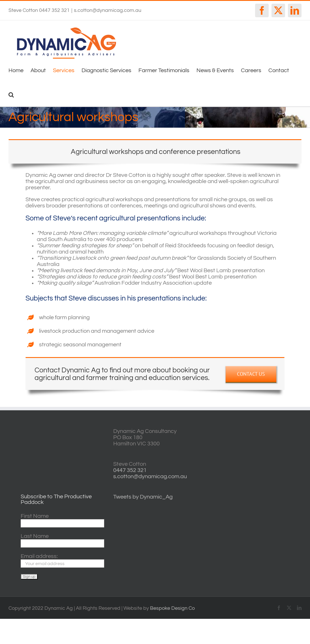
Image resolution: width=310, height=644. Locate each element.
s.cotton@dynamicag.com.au (108, 10)
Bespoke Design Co (172, 608)
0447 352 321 (130, 470)
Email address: (39, 556)
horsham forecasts (277, 485)
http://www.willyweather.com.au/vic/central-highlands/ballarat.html (277, 467)
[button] (11, 94)
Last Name (35, 536)
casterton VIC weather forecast (277, 449)
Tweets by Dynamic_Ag (143, 497)
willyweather (277, 431)
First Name (35, 516)
